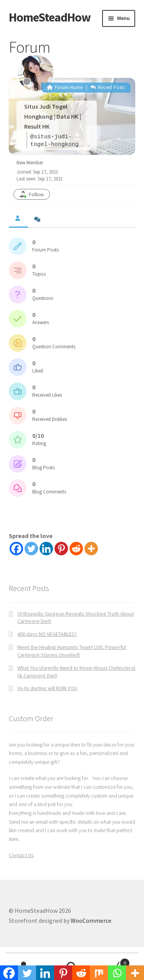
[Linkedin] (46, 549)
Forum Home (65, 87)
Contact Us (21, 855)
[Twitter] (31, 549)
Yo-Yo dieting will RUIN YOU (47, 688)
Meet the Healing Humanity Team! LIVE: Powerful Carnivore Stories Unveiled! (72, 651)
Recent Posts (108, 87)
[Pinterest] (61, 549)
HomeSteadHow (50, 17)
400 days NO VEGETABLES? (47, 634)
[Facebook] (16, 549)
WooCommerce (91, 920)
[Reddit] (76, 549)
